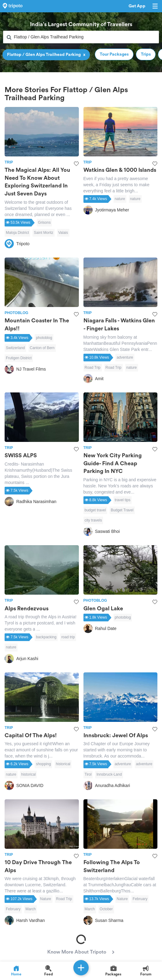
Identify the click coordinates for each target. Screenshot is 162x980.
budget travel (95, 510)
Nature (46, 899)
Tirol (88, 774)
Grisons (44, 222)
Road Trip (93, 368)
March (31, 909)
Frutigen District (19, 358)
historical (63, 764)
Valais (63, 233)
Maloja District (17, 233)
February (13, 909)
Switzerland (15, 348)
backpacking (46, 637)
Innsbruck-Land (109, 774)
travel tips (123, 500)
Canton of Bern (42, 348)
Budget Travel (122, 510)
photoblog (44, 338)
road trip (68, 637)
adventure (125, 357)
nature (120, 199)
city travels (93, 520)
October (106, 909)
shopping (43, 764)
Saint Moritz (43, 233)
